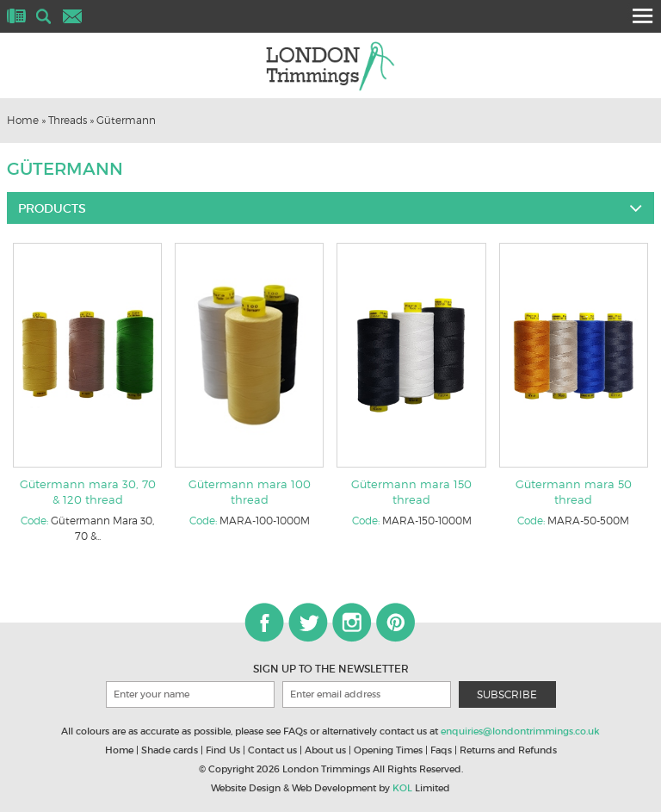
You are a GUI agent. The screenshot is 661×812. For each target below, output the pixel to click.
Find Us (223, 750)
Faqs (441, 750)
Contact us (272, 750)
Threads (68, 120)
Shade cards (170, 750)
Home (23, 120)
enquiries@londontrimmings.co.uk (520, 731)
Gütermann (126, 120)
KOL (402, 788)
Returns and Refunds (508, 750)
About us (325, 750)
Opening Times (388, 750)
